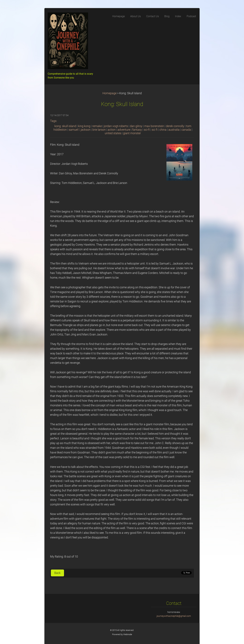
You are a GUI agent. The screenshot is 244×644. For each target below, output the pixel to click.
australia (174, 130)
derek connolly (175, 126)
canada (186, 130)
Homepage (109, 93)
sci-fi (147, 130)
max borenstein (154, 126)
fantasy (137, 130)
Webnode (128, 634)
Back (57, 573)
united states (113, 133)
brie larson (99, 130)
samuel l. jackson (80, 130)
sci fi (155, 130)
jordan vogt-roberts (116, 126)
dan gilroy (136, 126)
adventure (124, 130)
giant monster (132, 133)
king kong (84, 126)
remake (97, 126)
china (163, 130)
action (112, 130)
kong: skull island (65, 126)
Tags (53, 121)
